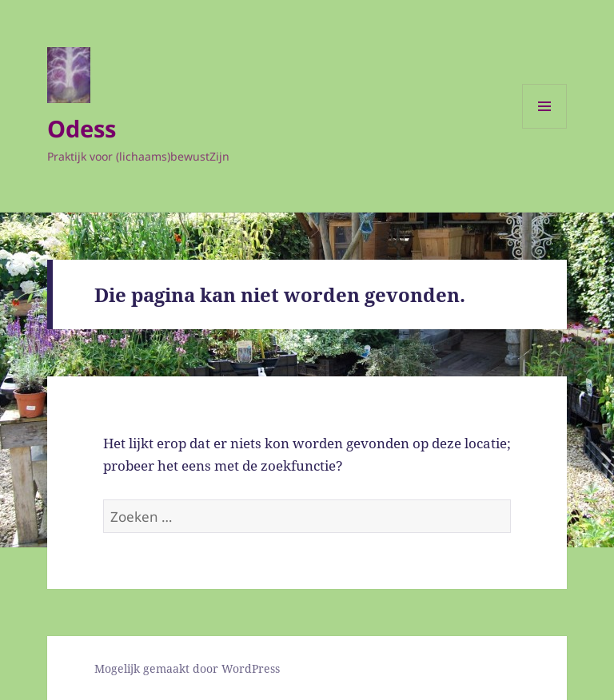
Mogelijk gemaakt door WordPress (187, 668)
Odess (82, 128)
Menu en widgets (545, 128)
